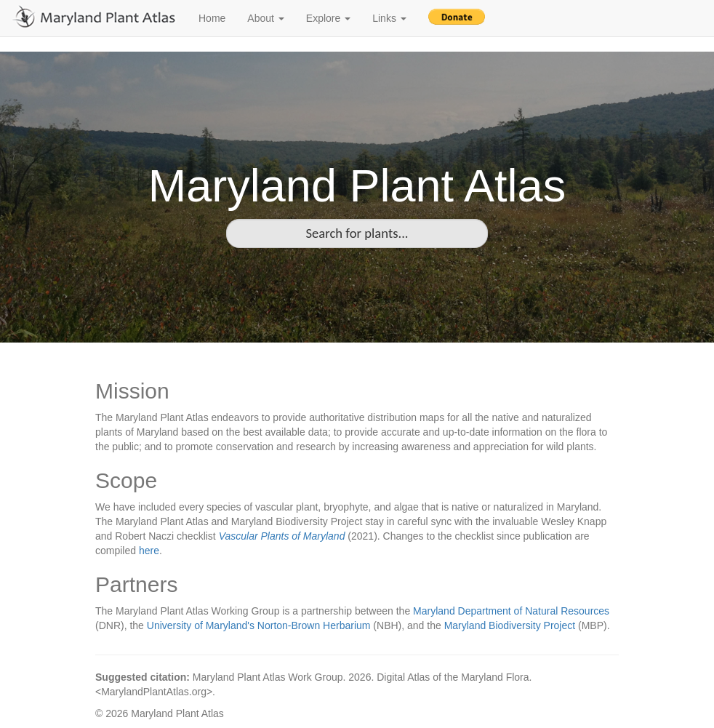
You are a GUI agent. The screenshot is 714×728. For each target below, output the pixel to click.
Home (212, 18)
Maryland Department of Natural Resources (511, 611)
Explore (328, 18)
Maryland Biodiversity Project (510, 625)
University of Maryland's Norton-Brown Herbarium (259, 625)
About (265, 18)
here (149, 551)
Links (389, 18)
